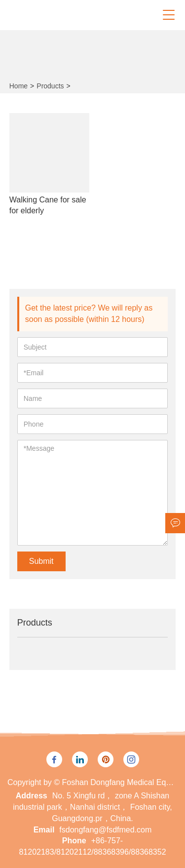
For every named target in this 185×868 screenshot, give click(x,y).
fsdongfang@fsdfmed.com (105, 830)
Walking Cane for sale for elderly (48, 205)
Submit (41, 561)
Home (18, 86)
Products (50, 86)
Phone (74, 841)
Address (32, 796)
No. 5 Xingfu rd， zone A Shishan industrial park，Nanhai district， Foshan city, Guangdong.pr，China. (92, 807)
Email (44, 830)
